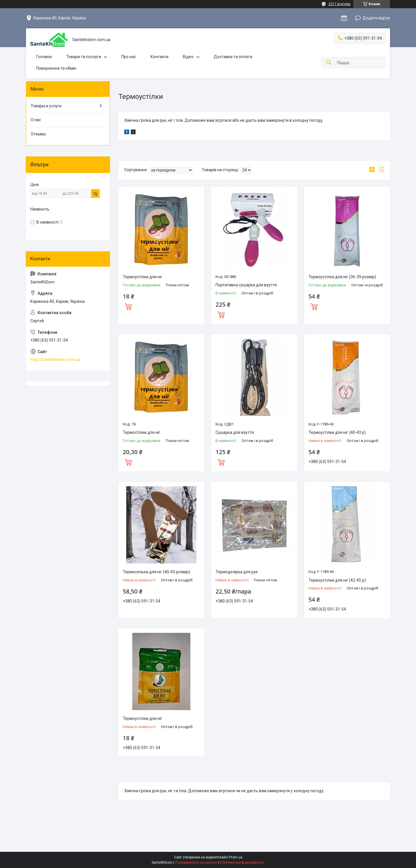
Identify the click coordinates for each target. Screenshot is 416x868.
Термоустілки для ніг (143, 277)
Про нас (129, 57)
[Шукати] (329, 63)
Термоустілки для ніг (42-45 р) (337, 580)
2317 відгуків (339, 4)
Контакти (159, 57)
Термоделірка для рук (237, 572)
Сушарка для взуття (235, 432)
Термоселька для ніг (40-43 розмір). (157, 572)
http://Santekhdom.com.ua (55, 360)
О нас (36, 120)
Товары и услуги (46, 106)
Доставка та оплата (233, 57)
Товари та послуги (84, 57)
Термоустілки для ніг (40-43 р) (337, 432)
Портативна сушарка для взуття (246, 285)
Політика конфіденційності (242, 863)
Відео (188, 57)
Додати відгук (376, 18)
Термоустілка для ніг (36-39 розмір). (343, 277)
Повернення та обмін (56, 68)
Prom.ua (236, 857)
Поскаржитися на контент (196, 863)
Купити (128, 306)
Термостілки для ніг (142, 432)
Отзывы (38, 134)
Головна (44, 57)
